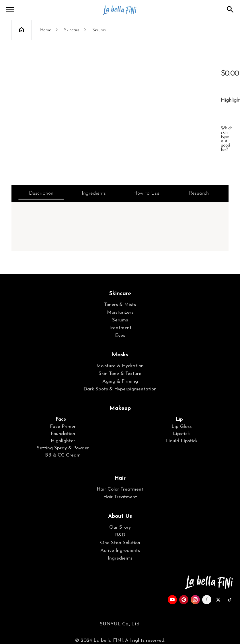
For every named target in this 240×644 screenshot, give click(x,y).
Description (41, 193)
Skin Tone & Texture (120, 374)
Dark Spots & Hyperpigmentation (120, 389)
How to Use (146, 193)
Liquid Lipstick (182, 441)
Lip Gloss (182, 427)
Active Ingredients (120, 551)
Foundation (63, 434)
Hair (120, 478)
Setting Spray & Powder (63, 448)
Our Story (120, 527)
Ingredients (94, 193)
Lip (179, 419)
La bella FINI (120, 10)
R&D (120, 535)
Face (61, 419)
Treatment (120, 328)
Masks (120, 355)
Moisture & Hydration (120, 366)
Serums (120, 320)
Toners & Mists (120, 305)
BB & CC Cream (63, 455)
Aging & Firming (120, 381)
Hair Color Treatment (120, 489)
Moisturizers (120, 312)
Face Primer (63, 427)
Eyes (120, 336)
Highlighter (63, 441)
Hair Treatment (120, 497)
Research (199, 193)
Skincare (120, 294)
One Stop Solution (120, 543)
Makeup (120, 409)
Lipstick (181, 434)
